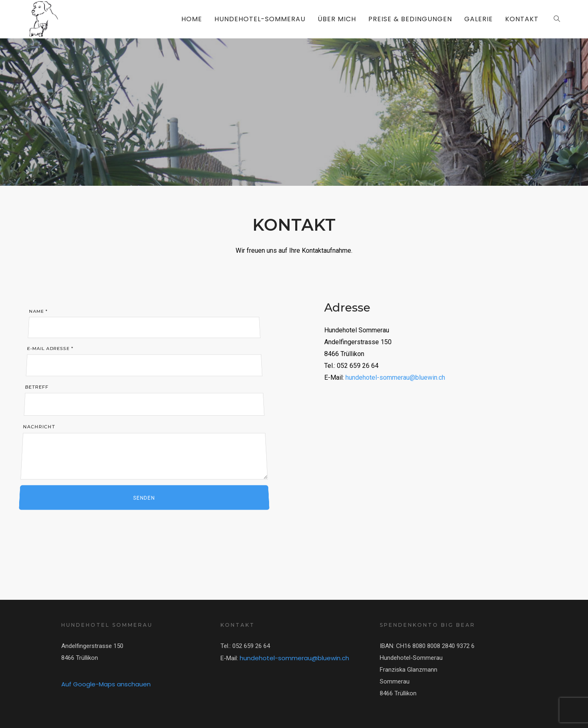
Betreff (143, 399)
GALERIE (479, 19)
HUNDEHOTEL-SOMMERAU (260, 19)
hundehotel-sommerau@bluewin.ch (395, 377)
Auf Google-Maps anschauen (106, 684)
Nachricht (143, 446)
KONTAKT (522, 19)
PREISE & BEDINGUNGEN (410, 19)
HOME (192, 19)
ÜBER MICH (337, 19)
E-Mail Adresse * (143, 356)
